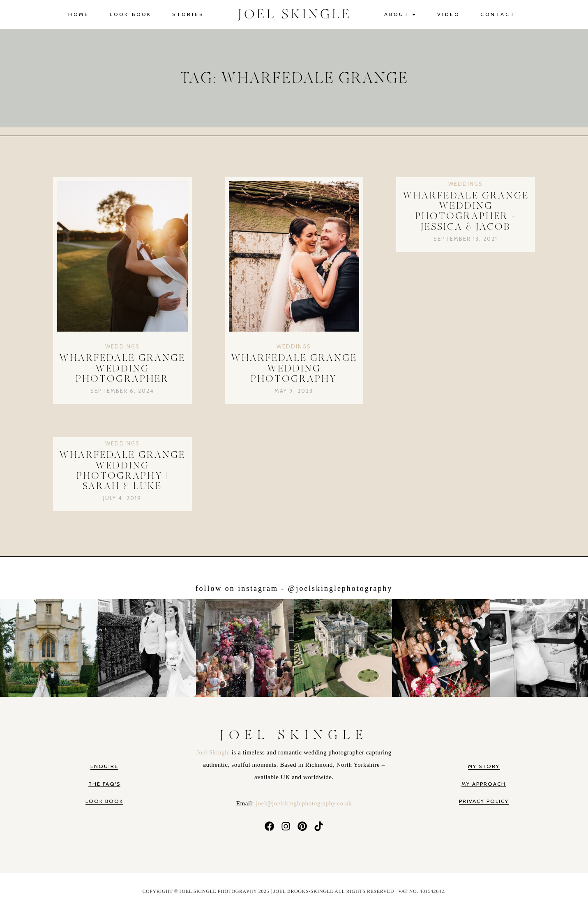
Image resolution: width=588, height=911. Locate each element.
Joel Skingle (214, 752)
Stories (188, 14)
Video (448, 14)
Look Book (131, 14)
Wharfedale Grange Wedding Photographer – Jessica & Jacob (466, 211)
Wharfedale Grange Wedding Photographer (122, 369)
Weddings (122, 346)
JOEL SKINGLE (295, 14)
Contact (498, 14)
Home (79, 14)
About (400, 15)
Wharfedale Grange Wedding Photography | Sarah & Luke (122, 471)
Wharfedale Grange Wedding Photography (294, 369)
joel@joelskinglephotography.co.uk (304, 803)
